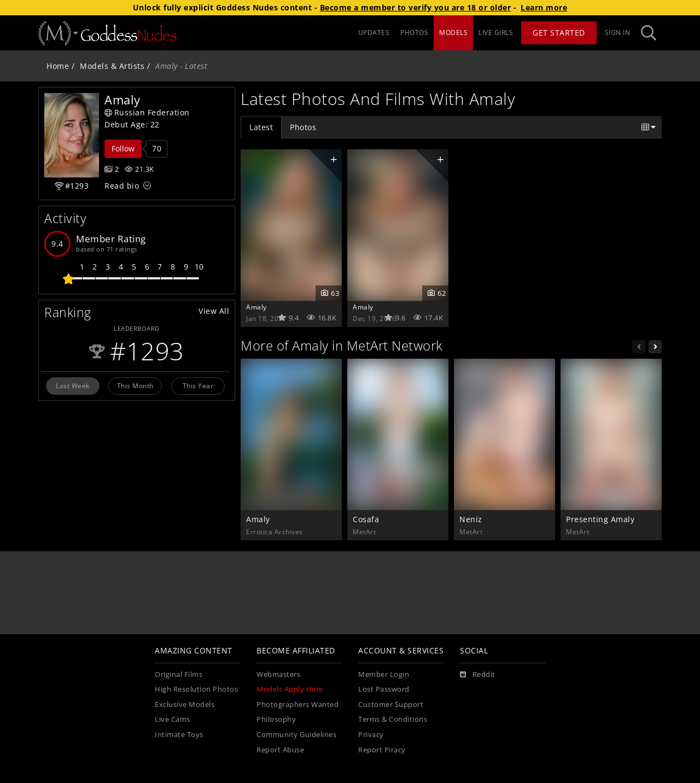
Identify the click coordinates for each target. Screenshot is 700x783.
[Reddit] (478, 675)
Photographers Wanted (297, 705)
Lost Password (384, 689)
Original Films (179, 674)
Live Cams (173, 719)
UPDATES (374, 33)
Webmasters (278, 674)
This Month (135, 385)
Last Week (73, 385)
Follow (123, 148)
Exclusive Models (185, 705)
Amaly (256, 307)
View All (214, 311)
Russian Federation (147, 112)
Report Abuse (280, 750)
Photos (303, 127)
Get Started (559, 33)
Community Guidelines (296, 735)
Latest (261, 127)
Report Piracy (382, 750)
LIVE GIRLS (496, 33)
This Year (198, 385)
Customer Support (391, 705)
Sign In (618, 33)
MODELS (453, 33)
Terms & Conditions (393, 719)
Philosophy (276, 719)
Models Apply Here (290, 689)
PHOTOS (414, 33)
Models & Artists (112, 66)
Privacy (371, 735)
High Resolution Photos (196, 689)
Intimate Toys (179, 735)
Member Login (384, 674)
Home (58, 66)
